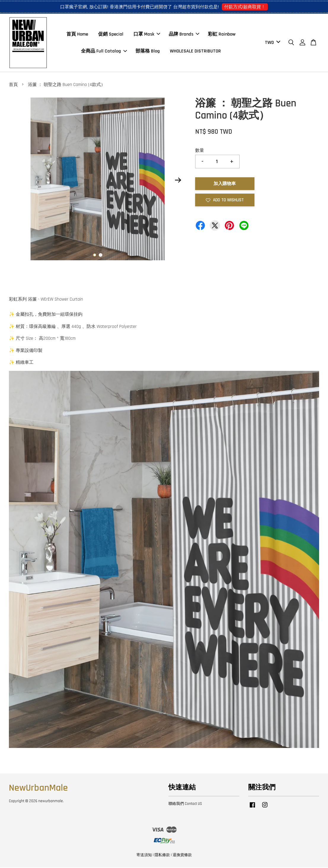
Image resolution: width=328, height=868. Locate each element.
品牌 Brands (184, 35)
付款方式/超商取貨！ (245, 7)
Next (178, 181)
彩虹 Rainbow (222, 35)
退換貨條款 (182, 856)
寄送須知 (144, 856)
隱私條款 (162, 856)
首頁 (13, 85)
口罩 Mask (147, 35)
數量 (200, 151)
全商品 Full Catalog (104, 51)
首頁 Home (77, 35)
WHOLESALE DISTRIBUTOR (195, 51)
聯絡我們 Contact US (185, 804)
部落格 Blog (148, 51)
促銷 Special (111, 35)
